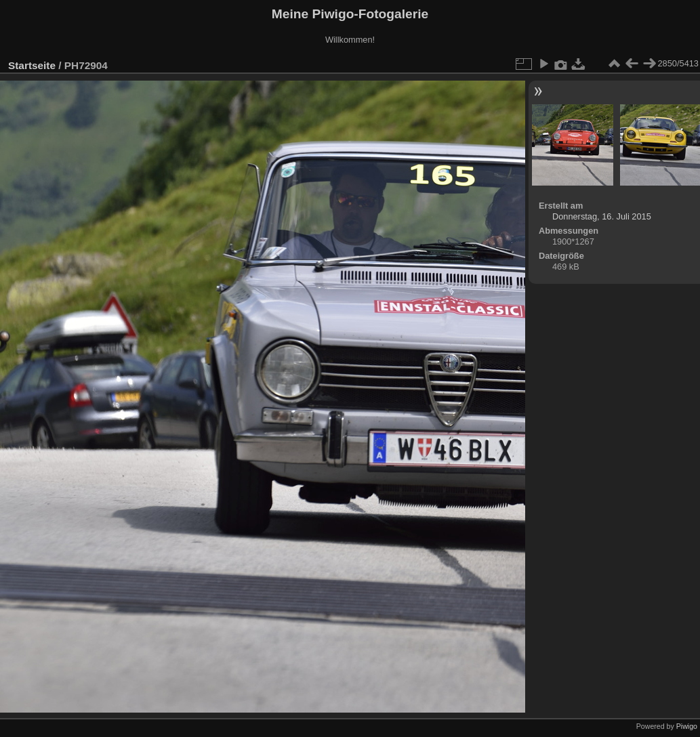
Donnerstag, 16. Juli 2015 (602, 216)
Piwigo (687, 726)
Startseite (32, 65)
